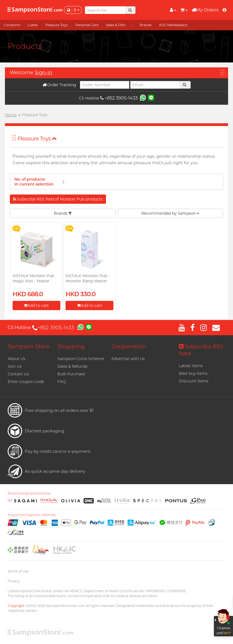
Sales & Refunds (72, 366)
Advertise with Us (128, 359)
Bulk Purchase (71, 374)
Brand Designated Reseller (29, 493)
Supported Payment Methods (32, 515)
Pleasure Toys (37, 139)
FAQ (62, 382)
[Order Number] (105, 85)
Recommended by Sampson (170, 213)
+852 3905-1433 (119, 98)
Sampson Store (29, 346)
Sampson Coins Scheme (81, 359)
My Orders (205, 10)
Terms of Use (18, 571)
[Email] (155, 85)
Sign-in (43, 73)
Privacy (14, 581)
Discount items (194, 381)
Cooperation (129, 346)
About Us (17, 359)
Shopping (71, 346)
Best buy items (193, 373)
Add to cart (36, 305)
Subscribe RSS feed (201, 350)
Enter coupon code (26, 382)
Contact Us (18, 374)
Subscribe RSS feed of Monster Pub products (58, 199)
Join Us (15, 366)
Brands (63, 213)
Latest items (191, 366)
